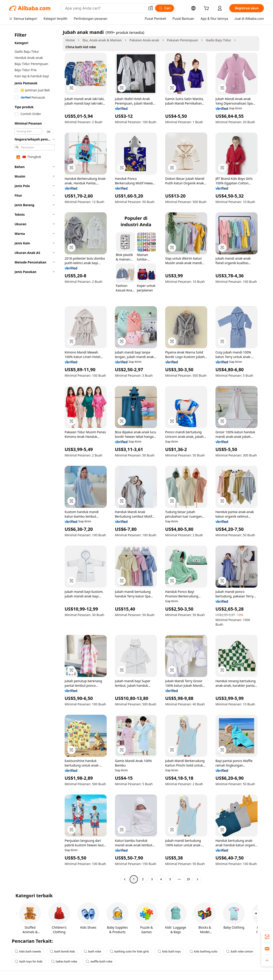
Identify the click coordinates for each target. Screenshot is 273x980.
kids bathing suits (204, 951)
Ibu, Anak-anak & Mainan (102, 40)
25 (188, 879)
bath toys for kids (29, 961)
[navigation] (35, 456)
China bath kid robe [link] (81, 47)
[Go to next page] (197, 879)
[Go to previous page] (125, 879)
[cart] (207, 9)
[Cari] (165, 8)
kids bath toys (169, 951)
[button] (151, 8)
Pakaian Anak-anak (144, 40)
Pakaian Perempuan (183, 40)
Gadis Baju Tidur (219, 40)
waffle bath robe (99, 961)
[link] (267, 937)
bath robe (92, 951)
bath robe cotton (240, 951)
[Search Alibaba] (105, 8)
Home (70, 40)
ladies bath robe (64, 961)
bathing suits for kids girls (129, 951)
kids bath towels (28, 951)
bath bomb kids (62, 951)
